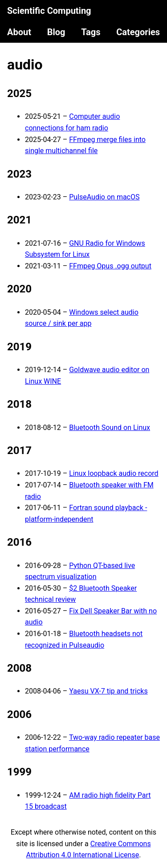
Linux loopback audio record (114, 473)
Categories (138, 32)
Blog (56, 32)
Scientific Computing (49, 11)
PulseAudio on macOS (104, 197)
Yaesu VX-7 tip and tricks (108, 691)
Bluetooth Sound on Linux (110, 428)
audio (25, 65)
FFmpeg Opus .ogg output (110, 266)
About (19, 32)
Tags (91, 32)
